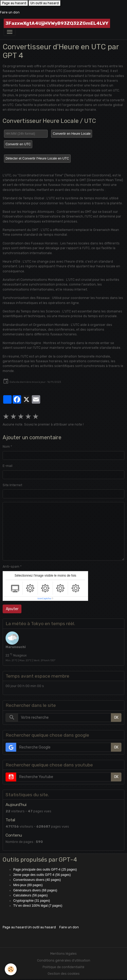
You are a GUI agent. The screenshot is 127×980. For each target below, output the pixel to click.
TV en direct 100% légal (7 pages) (38, 906)
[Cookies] (11, 969)
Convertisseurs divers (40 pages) (37, 880)
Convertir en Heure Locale (72, 134)
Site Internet (12, 485)
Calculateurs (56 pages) (30, 895)
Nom (6, 447)
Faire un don (10, 12)
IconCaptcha (44, 598)
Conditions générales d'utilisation (64, 960)
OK (116, 718)
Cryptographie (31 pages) (32, 901)
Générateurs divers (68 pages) (35, 890)
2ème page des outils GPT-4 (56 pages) (42, 875)
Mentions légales (63, 954)
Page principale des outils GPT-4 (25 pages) (45, 870)
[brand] (57, 23)
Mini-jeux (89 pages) (28, 885)
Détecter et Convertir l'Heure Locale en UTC (37, 158)
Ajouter (12, 609)
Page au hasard (14, 3)
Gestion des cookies (64, 974)
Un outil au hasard (45, 3)
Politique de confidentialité (63, 967)
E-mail (8, 466)
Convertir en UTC (18, 144)
